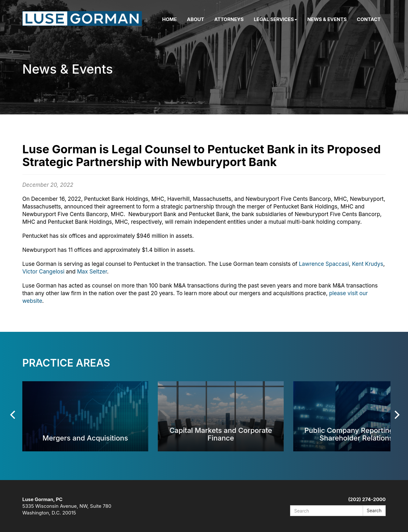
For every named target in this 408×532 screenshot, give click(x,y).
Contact (369, 19)
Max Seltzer (92, 272)
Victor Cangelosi (43, 272)
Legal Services (275, 19)
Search (374, 510)
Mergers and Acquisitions (85, 438)
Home (170, 19)
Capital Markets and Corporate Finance (221, 434)
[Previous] (13, 415)
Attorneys (229, 19)
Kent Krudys (368, 264)
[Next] (396, 415)
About (196, 19)
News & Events (327, 19)
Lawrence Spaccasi (324, 264)
